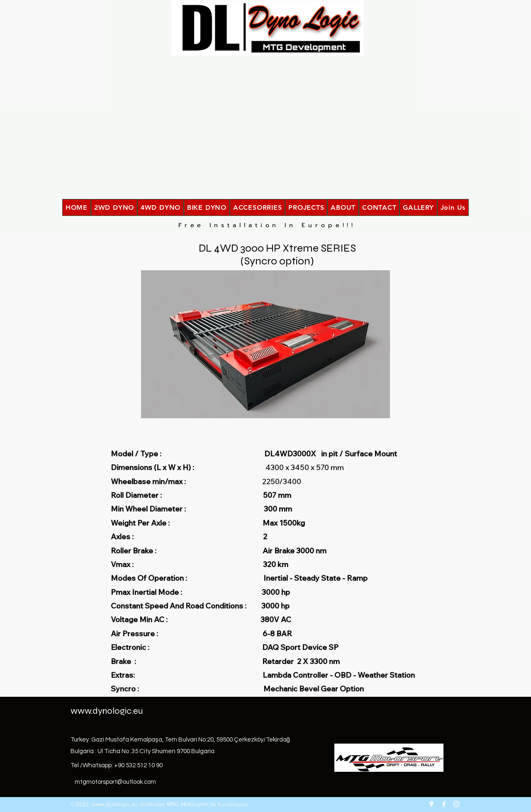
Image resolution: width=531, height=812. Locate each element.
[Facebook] (444, 804)
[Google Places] (431, 804)
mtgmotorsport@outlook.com (115, 782)
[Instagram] (456, 804)
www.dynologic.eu (107, 711)
